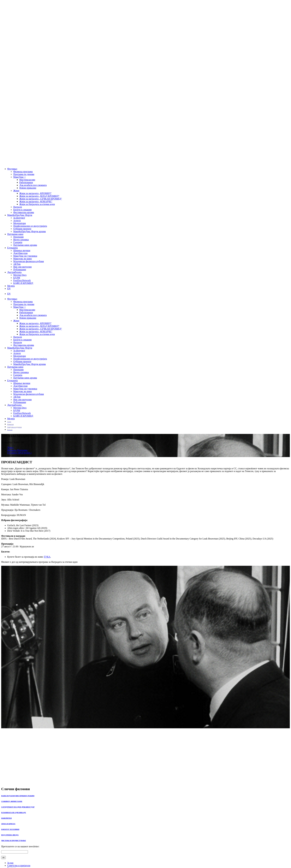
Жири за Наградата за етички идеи (37, 204)
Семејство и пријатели (19, 866)
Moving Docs (20, 275)
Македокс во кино (23, 259)
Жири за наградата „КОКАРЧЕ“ (36, 201)
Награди (18, 207)
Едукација (12, 248)
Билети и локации (22, 210)
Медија (11, 286)
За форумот (19, 218)
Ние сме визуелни (22, 267)
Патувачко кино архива (25, 245)
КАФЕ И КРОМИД (23, 283)
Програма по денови (24, 174)
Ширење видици (22, 250)
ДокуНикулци (20, 253)
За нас (10, 863)
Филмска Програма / (18, 450)
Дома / (11, 447)
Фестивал (12, 169)
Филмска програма (23, 172)
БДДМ (17, 278)
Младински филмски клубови (29, 261)
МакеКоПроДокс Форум (20, 215)
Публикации (20, 270)
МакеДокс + (19, 177)
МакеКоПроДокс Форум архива (30, 231)
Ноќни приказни (28, 188)
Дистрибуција (14, 272)
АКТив (17, 264)
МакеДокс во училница (25, 256)
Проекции (18, 237)
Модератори (20, 223)
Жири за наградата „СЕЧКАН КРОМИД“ (41, 199)
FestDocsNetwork (22, 280)
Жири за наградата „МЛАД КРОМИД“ (39, 196)
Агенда (17, 221)
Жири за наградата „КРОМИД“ (35, 193)
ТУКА (47, 557)
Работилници (26, 182)
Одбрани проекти (22, 229)
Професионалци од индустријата (30, 226)
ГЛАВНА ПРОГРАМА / (19, 453)
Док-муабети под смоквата (33, 185)
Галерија (18, 242)
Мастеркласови (27, 180)
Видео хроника (21, 240)
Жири (16, 191)
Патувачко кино (15, 234)
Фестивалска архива (24, 212)
